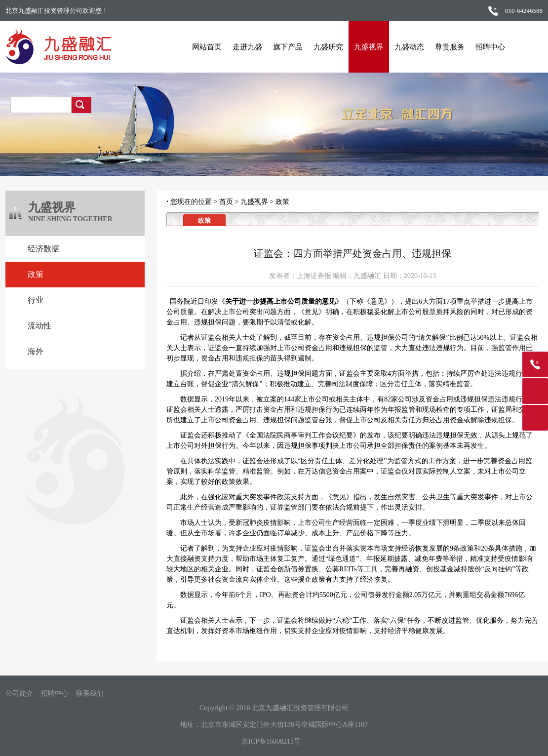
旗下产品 (284, 47)
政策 (36, 274)
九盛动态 (406, 47)
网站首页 (203, 47)
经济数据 (43, 249)
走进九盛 (244, 47)
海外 (36, 351)
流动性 (39, 326)
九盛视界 (365, 47)
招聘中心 (487, 47)
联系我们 (90, 694)
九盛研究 (325, 47)
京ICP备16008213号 (271, 741)
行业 (36, 300)
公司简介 (19, 694)
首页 (226, 202)
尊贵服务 (446, 47)
